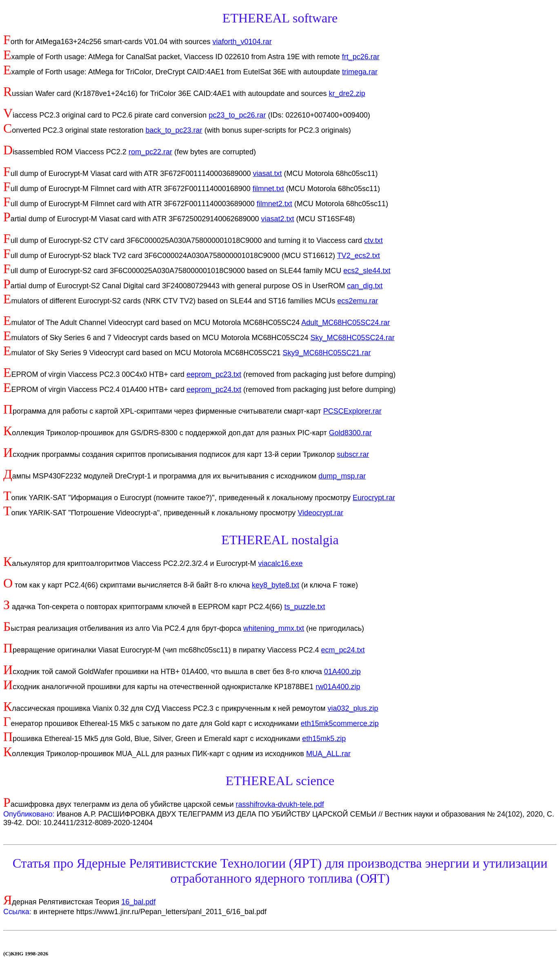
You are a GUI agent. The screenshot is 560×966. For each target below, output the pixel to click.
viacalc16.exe (281, 563)
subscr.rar (353, 454)
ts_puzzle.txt (305, 607)
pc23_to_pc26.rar (237, 115)
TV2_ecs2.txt (359, 256)
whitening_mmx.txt (274, 628)
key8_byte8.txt (276, 585)
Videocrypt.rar (320, 513)
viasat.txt (267, 174)
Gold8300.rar (350, 433)
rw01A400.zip (338, 687)
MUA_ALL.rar (328, 754)
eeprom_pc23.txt (214, 374)
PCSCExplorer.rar (352, 411)
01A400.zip (342, 672)
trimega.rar (360, 72)
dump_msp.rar (342, 476)
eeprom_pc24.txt (214, 390)
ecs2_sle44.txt (367, 271)
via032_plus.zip (353, 708)
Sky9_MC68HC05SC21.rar (327, 353)
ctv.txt (373, 240)
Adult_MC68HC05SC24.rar (346, 323)
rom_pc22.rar (150, 152)
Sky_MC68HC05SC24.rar (353, 338)
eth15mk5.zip (324, 739)
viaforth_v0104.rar (242, 42)
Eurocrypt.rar (374, 498)
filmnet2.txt (274, 204)
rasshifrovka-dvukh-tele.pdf (280, 804)
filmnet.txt (268, 189)
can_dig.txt (365, 286)
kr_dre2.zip (347, 93)
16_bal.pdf (138, 902)
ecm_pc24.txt (343, 650)
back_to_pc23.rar (174, 130)
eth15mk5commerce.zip (340, 723)
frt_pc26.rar (361, 57)
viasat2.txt (278, 219)
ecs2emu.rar (358, 301)
